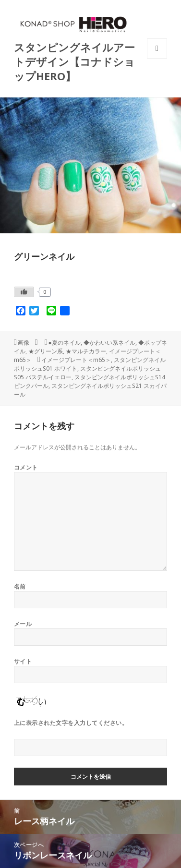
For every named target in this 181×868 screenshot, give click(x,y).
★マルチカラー (86, 351)
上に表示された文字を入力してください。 (71, 723)
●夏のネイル (65, 343)
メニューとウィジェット (157, 58)
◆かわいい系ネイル (109, 343)
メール (23, 624)
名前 (20, 586)
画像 (24, 343)
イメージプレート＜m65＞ (76, 360)
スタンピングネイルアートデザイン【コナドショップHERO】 (74, 61)
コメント (26, 467)
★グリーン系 (46, 351)
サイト (23, 661)
